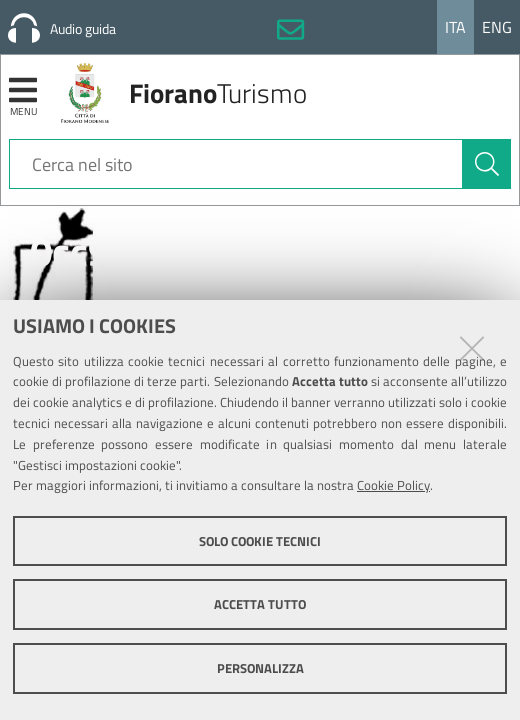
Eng (497, 27)
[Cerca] (487, 164)
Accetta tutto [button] (260, 604)
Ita (455, 27)
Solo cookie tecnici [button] (260, 541)
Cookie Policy (393, 485)
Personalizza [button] (260, 668)
